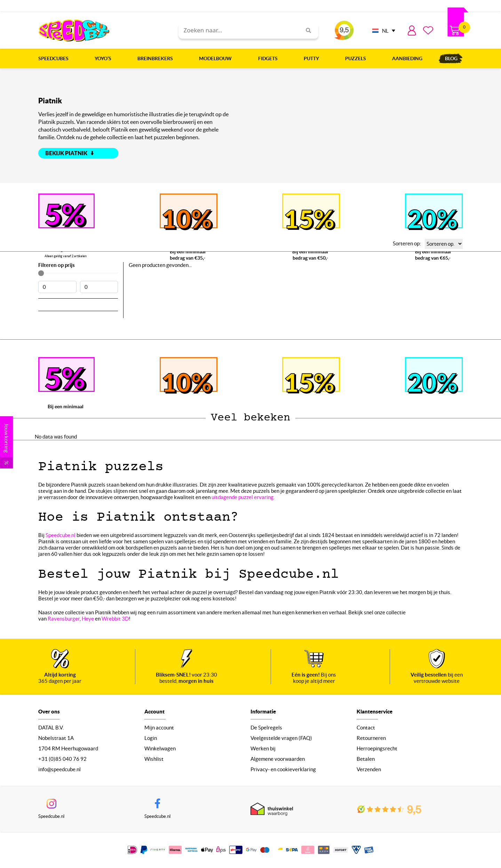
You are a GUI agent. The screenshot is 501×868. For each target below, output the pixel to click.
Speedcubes (55, 58)
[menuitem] (382, 30)
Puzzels (357, 58)
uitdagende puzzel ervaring (242, 497)
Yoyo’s (105, 58)
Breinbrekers (157, 58)
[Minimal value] (78, 273)
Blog (451, 58)
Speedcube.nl (61, 535)
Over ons (49, 712)
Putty (313, 58)
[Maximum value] (99, 287)
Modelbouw (217, 58)
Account (154, 712)
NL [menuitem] (385, 31)
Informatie (263, 712)
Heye (88, 619)
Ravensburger (64, 619)
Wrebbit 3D (115, 619)
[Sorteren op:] (444, 244)
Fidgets (270, 58)
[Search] (306, 30)
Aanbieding (407, 58)
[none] (382, 30)
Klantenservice (375, 712)
